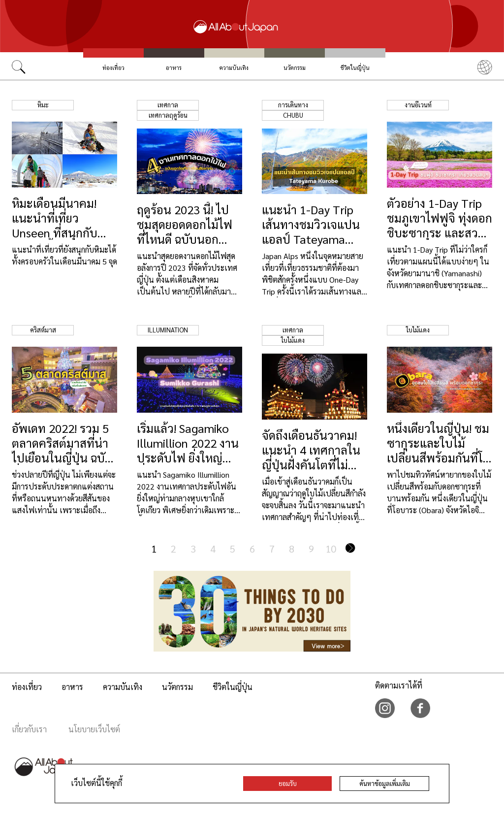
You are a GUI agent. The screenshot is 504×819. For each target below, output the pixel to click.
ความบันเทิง (234, 68)
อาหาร (174, 68)
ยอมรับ (288, 783)
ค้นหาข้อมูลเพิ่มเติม (385, 783)
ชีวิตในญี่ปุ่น (355, 68)
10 (331, 549)
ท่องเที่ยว (113, 68)
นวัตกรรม (295, 68)
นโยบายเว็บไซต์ (94, 729)
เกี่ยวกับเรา (29, 729)
